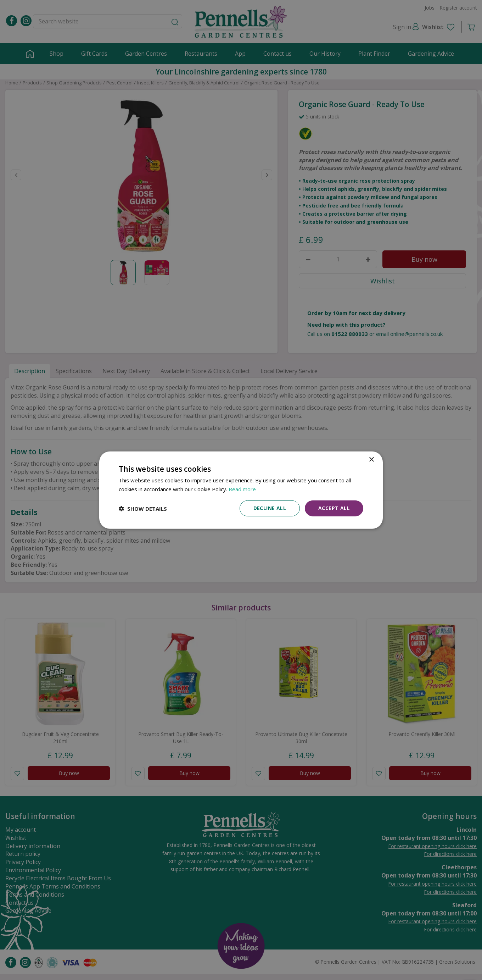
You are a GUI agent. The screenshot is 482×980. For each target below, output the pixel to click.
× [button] (371, 459)
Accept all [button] (334, 508)
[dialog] (241, 490)
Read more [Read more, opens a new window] (242, 489)
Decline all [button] (270, 508)
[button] (143, 508)
